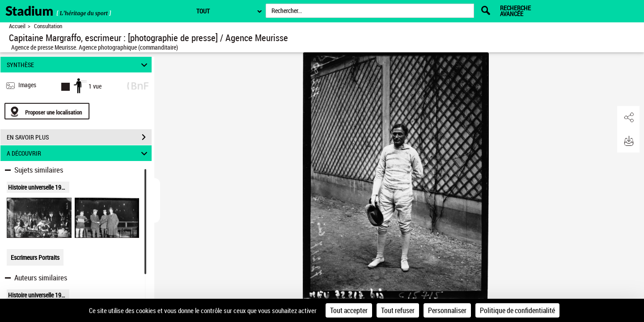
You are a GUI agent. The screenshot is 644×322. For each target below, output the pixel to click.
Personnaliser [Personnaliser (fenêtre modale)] (447, 310)
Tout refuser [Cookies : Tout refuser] (398, 310)
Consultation (48, 26)
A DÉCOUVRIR (78, 153)
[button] (628, 118)
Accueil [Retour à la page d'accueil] (17, 26)
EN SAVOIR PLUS (79, 137)
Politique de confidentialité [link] (517, 310)
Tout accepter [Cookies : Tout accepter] (349, 310)
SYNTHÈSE (78, 65)
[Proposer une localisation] (47, 111)
